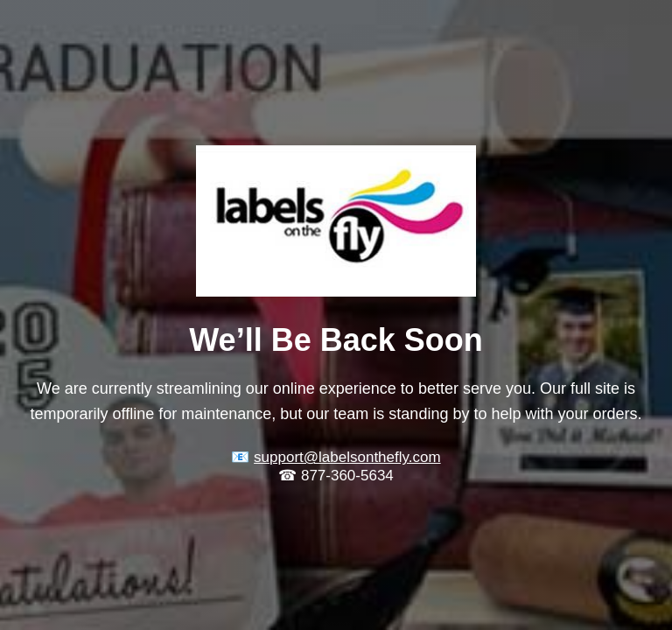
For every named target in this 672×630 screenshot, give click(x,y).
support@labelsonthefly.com (347, 457)
